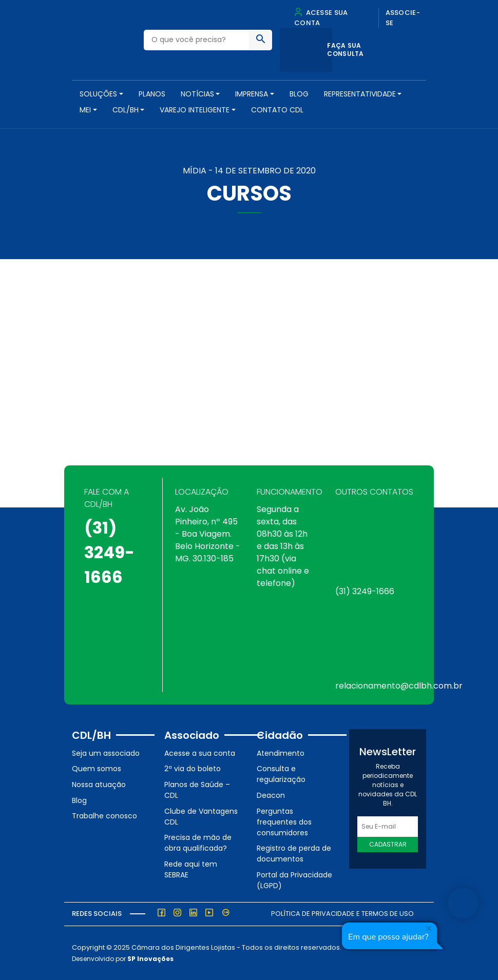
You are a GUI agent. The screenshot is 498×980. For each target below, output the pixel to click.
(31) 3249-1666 (109, 552)
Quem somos (97, 769)
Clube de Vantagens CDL (201, 817)
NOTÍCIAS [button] (197, 94)
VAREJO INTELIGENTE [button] (195, 110)
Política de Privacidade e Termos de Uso (342, 914)
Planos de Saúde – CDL (197, 790)
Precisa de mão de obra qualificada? (198, 843)
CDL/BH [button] (126, 110)
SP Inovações (150, 959)
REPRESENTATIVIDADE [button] (360, 94)
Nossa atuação (99, 785)
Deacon (271, 795)
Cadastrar (388, 844)
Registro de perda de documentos (294, 854)
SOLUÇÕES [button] (98, 94)
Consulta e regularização (281, 774)
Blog (299, 94)
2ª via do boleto (193, 769)
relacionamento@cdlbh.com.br (399, 686)
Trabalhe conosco (104, 816)
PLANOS (152, 94)
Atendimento (281, 753)
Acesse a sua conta (200, 753)
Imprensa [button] (252, 94)
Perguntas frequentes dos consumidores (284, 822)
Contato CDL (277, 110)
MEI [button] (85, 110)
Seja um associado (106, 753)
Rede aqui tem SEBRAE (191, 869)
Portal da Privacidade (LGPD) (294, 880)
